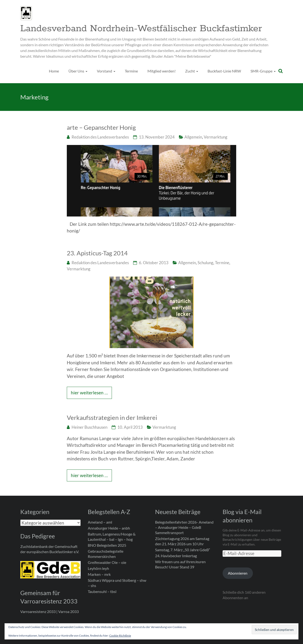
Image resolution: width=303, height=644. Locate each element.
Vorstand (104, 71)
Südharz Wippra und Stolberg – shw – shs (117, 583)
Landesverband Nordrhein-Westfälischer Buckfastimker (141, 29)
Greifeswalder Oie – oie (107, 562)
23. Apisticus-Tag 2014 (97, 253)
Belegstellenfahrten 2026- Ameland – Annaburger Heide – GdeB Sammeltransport (184, 527)
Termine (131, 71)
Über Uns (76, 71)
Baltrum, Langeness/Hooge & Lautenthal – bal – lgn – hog (112, 537)
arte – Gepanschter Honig (101, 127)
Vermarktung (216, 137)
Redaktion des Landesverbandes (100, 137)
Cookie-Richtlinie (120, 636)
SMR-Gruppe (261, 71)
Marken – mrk (99, 574)
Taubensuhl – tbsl (102, 591)
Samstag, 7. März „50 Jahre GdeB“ (183, 550)
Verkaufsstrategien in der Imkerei (112, 417)
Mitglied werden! (162, 71)
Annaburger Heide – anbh (109, 528)
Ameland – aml (100, 522)
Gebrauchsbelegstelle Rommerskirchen (106, 554)
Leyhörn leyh (98, 568)
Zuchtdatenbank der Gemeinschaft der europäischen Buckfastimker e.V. (50, 549)
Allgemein (193, 137)
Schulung (205, 263)
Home (54, 71)
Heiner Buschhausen (89, 427)
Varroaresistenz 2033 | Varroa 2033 (50, 611)
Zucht (190, 71)
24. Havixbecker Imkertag (176, 556)
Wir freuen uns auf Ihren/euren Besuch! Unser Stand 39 (180, 564)
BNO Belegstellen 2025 (107, 545)
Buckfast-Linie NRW (224, 71)
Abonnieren (238, 573)
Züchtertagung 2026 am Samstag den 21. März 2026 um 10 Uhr (182, 541)
